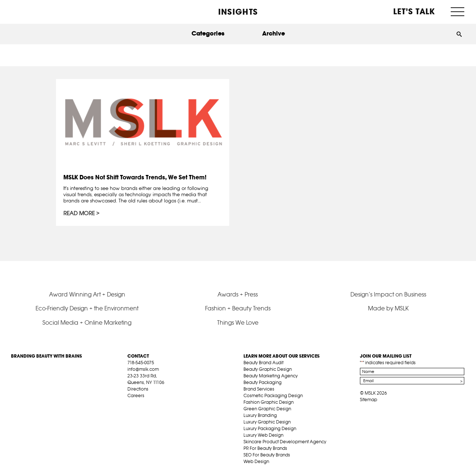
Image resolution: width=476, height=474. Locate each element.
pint (153, 404)
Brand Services (259, 389)
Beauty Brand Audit (263, 363)
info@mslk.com (143, 369)
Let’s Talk (414, 11)
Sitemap (369, 400)
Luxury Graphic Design (267, 422)
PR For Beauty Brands (265, 448)
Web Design (256, 461)
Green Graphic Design (267, 409)
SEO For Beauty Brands (267, 455)
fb (131, 404)
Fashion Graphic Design (269, 402)
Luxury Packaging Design (270, 428)
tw (142, 404)
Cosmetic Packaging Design (273, 395)
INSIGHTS (238, 12)
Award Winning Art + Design (87, 294)
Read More (79, 214)
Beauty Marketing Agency (271, 376)
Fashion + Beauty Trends (238, 308)
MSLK (38, 11)
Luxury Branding (260, 415)
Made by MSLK (388, 308)
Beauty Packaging (263, 382)
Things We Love (238, 322)
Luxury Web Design (263, 435)
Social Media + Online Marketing (87, 322)
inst (165, 404)
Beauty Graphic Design (268, 369)
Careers (136, 395)
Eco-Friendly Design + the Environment (87, 308)
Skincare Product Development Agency (285, 442)
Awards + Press (238, 294)
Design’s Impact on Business (388, 294)
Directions (138, 389)
